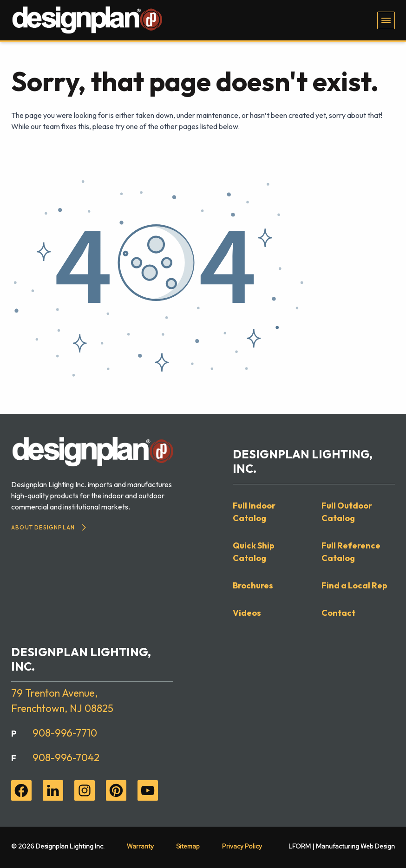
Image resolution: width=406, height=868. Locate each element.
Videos (247, 613)
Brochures (253, 585)
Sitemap (188, 846)
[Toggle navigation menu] (386, 20)
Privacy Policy (242, 846)
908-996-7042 (66, 757)
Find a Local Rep (354, 585)
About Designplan (49, 527)
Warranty (140, 846)
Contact (338, 613)
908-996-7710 (65, 733)
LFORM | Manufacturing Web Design (342, 846)
